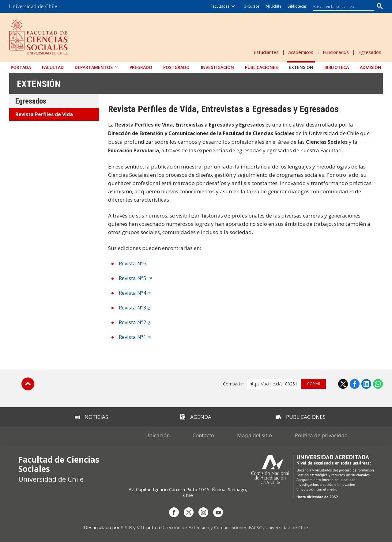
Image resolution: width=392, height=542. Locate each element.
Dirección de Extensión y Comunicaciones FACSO (212, 527)
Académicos (301, 52)
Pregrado (141, 67)
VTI (141, 527)
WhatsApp (378, 384)
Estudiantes (266, 52)
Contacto (203, 435)
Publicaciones (261, 67)
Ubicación (157, 435)
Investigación (217, 67)
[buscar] (340, 6)
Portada (21, 67)
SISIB (126, 527)
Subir (28, 384)
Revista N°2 (133, 322)
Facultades (220, 6)
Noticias (91, 417)
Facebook (355, 384)
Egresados (370, 52)
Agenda (196, 417)
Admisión (371, 67)
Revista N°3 (133, 307)
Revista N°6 (133, 263)
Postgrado (176, 67)
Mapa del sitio (254, 435)
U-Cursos (252, 6)
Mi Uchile (274, 6)
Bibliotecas (297, 6)
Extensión (301, 67)
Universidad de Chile (287, 527)
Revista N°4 (133, 293)
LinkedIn (366, 384)
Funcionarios (336, 52)
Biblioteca (337, 67)
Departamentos (94, 67)
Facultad (53, 67)
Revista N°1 (133, 337)
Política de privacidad (321, 435)
